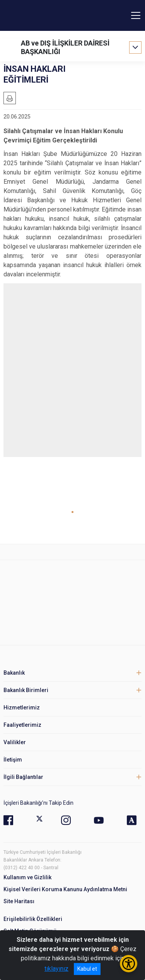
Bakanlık (14, 673)
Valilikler (15, 742)
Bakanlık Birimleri (26, 690)
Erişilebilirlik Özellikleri (33, 919)
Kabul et (87, 969)
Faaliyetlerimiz (22, 725)
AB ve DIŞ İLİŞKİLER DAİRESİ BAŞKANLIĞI (65, 47)
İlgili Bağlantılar (23, 777)
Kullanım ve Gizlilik (27, 877)
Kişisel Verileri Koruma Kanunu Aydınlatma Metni (65, 889)
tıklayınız (56, 969)
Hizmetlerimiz (22, 707)
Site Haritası (19, 901)
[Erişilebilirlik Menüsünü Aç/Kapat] (129, 964)
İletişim (13, 760)
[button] (72, 512)
